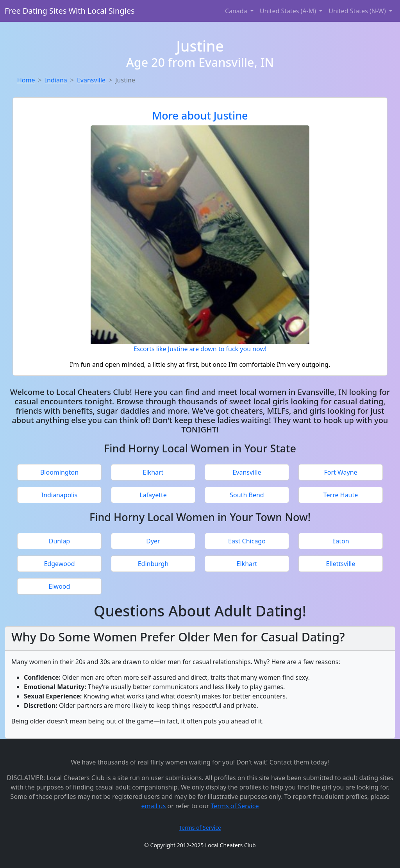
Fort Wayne (340, 472)
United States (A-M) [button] (289, 11)
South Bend (247, 495)
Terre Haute (341, 495)
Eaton (340, 541)
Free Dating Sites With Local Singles (70, 11)
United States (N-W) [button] (358, 11)
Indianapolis (60, 495)
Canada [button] (237, 11)
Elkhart (153, 472)
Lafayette (153, 495)
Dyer (153, 541)
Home (26, 80)
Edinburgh (153, 564)
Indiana (56, 80)
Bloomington (59, 472)
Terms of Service (235, 806)
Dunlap (59, 541)
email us (153, 806)
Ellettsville (341, 564)
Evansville (91, 80)
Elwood (60, 586)
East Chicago (247, 541)
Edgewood (59, 564)
